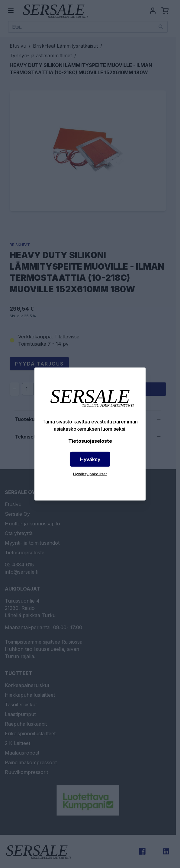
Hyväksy (90, 459)
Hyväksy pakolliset (90, 474)
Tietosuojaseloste (90, 441)
